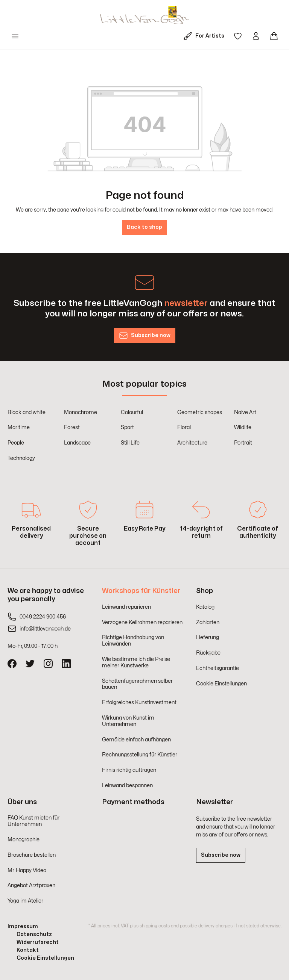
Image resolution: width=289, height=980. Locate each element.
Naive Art (245, 412)
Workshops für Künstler (141, 591)
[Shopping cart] (274, 36)
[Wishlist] (238, 36)
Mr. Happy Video (27, 870)
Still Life (130, 443)
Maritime (19, 427)
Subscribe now (221, 855)
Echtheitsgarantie (218, 668)
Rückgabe (208, 653)
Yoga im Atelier (25, 901)
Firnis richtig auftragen (129, 770)
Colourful (132, 412)
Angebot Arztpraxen (31, 885)
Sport (127, 427)
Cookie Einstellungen (221, 684)
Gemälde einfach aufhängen (136, 740)
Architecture (192, 443)
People (16, 443)
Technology (21, 458)
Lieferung (208, 637)
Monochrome (81, 412)
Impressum (23, 926)
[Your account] (256, 36)
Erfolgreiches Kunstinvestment (139, 702)
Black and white (27, 412)
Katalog (205, 607)
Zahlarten (208, 622)
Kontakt (28, 950)
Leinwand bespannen (127, 786)
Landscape (77, 443)
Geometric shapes (200, 412)
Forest (72, 427)
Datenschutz (34, 934)
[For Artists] (205, 36)
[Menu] (15, 36)
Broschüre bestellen (32, 855)
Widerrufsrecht (38, 942)
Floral (184, 427)
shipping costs (155, 926)
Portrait (243, 443)
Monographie (24, 840)
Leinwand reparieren (126, 607)
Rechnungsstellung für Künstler (140, 755)
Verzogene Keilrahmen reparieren (142, 622)
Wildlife (243, 427)
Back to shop (144, 227)
